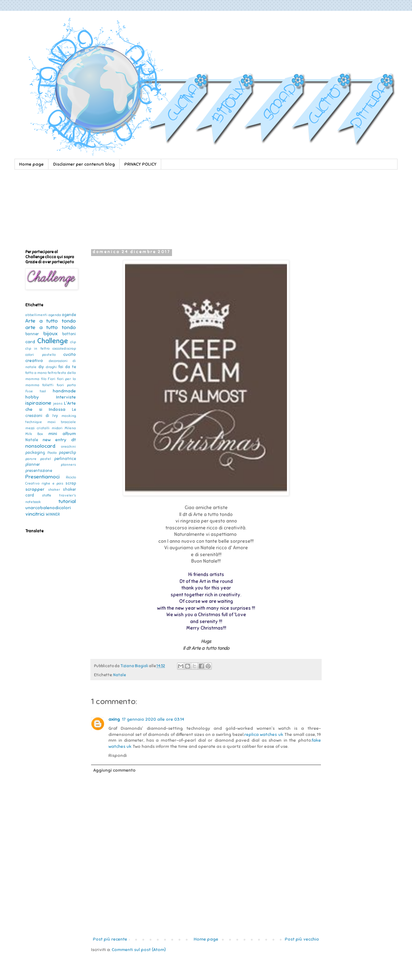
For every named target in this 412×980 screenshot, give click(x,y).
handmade (64, 391)
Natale (119, 675)
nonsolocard (40, 446)
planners (68, 465)
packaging (35, 453)
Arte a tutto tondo (51, 321)
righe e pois (53, 483)
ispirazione (38, 403)
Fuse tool (36, 391)
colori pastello (40, 355)
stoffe (47, 495)
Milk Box (34, 434)
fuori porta (66, 385)
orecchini (68, 447)
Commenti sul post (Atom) (139, 950)
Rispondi (118, 755)
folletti (48, 385)
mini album (62, 434)
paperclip (67, 453)
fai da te (67, 367)
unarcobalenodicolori (48, 508)
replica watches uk (264, 734)
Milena (70, 428)
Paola (52, 453)
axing (114, 719)
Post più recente (110, 939)
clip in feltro (37, 349)
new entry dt (59, 440)
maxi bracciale (62, 422)
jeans (58, 404)
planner (33, 465)
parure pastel (38, 459)
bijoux (50, 333)
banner (32, 334)
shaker (54, 490)
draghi (51, 367)
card (30, 342)
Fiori (51, 379)
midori (57, 428)
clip (73, 342)
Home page (31, 164)
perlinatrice (65, 459)
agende (69, 315)
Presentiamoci (42, 477)
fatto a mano (36, 373)
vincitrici (35, 514)
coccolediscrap (64, 349)
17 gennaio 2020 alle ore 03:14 (153, 719)
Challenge (53, 341)
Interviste (66, 397)
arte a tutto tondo (51, 327)
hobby (32, 397)
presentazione (39, 471)
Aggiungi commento (114, 770)
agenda (55, 315)
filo (44, 379)
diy (41, 367)
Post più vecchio (302, 939)
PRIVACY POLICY (140, 164)
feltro (52, 373)
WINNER (53, 514)
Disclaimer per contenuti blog (84, 164)
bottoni (69, 334)
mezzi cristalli (37, 428)
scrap (71, 483)
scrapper (35, 489)
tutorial (67, 501)
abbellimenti (36, 315)
